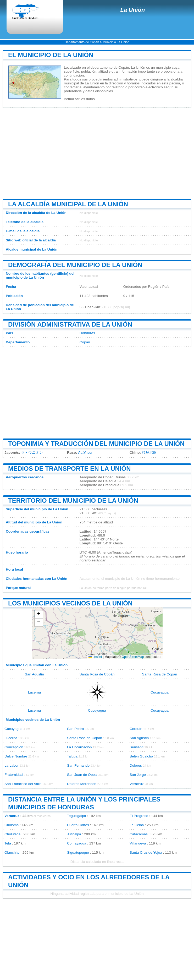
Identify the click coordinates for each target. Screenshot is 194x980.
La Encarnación (79, 747)
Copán (85, 342)
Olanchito (12, 852)
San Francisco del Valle (23, 784)
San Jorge (138, 775)
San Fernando (78, 765)
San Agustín (34, 674)
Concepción (14, 747)
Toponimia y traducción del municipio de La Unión (96, 444)
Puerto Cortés (78, 825)
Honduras (87, 333)
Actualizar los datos (79, 99)
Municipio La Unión (116, 42)
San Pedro (75, 729)
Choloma (12, 825)
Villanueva (138, 843)
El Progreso (139, 816)
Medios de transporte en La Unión (69, 469)
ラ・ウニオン (32, 453)
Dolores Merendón (82, 784)
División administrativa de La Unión (70, 324)
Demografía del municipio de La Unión (75, 265)
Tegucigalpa (77, 816)
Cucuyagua (160, 692)
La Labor (12, 765)
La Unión (132, 10)
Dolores (136, 765)
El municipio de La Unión (51, 55)
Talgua (72, 756)
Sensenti (137, 747)
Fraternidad (14, 775)
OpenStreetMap (133, 657)
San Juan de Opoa (82, 775)
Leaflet (95, 657)
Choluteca (12, 834)
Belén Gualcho (141, 756)
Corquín (136, 729)
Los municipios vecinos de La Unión (70, 603)
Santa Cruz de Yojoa (146, 852)
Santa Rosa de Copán (97, 674)
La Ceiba (137, 825)
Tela (8, 843)
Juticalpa (74, 834)
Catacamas (139, 834)
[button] (39, 614)
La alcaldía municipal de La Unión (68, 204)
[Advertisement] (97, 154)
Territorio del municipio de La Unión (73, 500)
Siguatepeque (78, 852)
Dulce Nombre (16, 756)
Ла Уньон (86, 453)
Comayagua (77, 843)
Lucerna (34, 692)
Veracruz (137, 784)
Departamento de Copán (82, 42)
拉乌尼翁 (149, 453)
